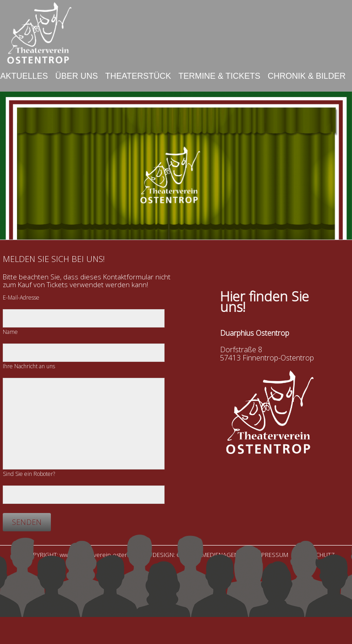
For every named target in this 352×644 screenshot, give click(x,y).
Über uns (77, 76)
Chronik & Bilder (307, 76)
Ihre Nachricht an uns (29, 366)
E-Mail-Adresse (21, 297)
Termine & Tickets (219, 76)
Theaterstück (138, 76)
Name (10, 332)
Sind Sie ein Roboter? (29, 474)
